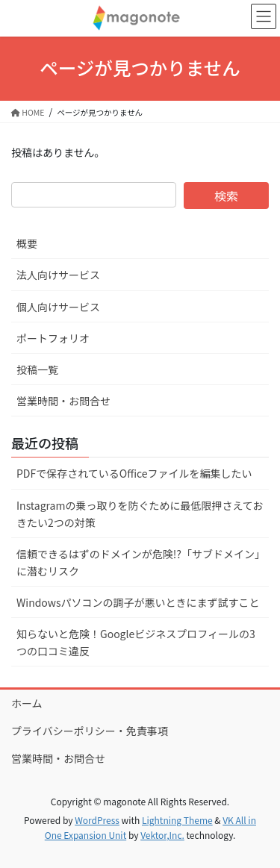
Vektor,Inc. (162, 835)
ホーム (27, 703)
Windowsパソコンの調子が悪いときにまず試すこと (138, 602)
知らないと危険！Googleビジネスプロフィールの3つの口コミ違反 (136, 642)
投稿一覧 (37, 369)
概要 (27, 243)
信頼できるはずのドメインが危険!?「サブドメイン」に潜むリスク (138, 562)
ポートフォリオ (53, 338)
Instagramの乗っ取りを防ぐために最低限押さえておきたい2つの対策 (140, 514)
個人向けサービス (58, 307)
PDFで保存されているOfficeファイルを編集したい (134, 473)
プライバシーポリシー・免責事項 (90, 731)
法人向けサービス (58, 275)
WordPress (97, 820)
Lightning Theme (177, 820)
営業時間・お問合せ (63, 401)
